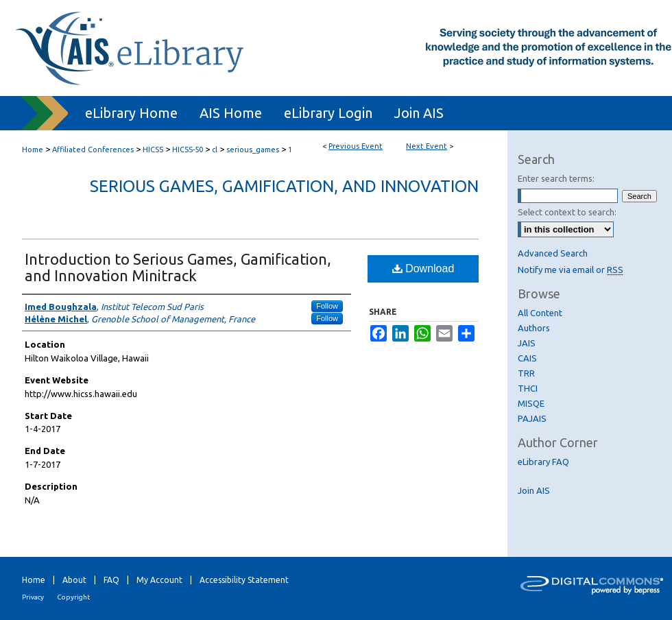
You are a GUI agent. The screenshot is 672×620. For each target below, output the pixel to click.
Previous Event (356, 146)
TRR (526, 373)
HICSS (154, 150)
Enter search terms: (556, 178)
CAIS (527, 358)
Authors (534, 328)
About (74, 580)
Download (423, 269)
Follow (327, 306)
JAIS (527, 343)
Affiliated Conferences (94, 150)
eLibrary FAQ (543, 462)
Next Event (427, 146)
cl (216, 150)
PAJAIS (532, 418)
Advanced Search (553, 253)
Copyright (73, 597)
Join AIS (534, 490)
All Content (540, 313)
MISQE (531, 403)
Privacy (33, 597)
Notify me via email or (571, 270)
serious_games (254, 150)
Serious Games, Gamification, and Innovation (284, 186)
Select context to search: (567, 212)
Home (33, 150)
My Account (159, 580)
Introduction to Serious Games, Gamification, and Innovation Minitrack (178, 267)
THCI (528, 388)
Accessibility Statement (244, 580)
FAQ (111, 580)
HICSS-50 (189, 150)
